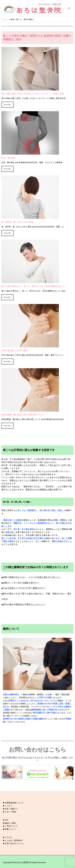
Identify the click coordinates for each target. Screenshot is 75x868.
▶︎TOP (5, 820)
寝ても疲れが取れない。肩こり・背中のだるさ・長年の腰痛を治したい (34, 286)
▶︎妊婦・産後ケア (10, 809)
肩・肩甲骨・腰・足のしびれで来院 (18, 222)
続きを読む (7, 105)
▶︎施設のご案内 (9, 823)
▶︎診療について (9, 829)
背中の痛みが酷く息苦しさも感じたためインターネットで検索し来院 (33, 94)
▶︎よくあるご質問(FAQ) (13, 840)
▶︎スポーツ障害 (9, 812)
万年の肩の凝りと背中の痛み (15, 350)
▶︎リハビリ (8, 806)
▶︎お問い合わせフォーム (13, 843)
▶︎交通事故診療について (13, 803)
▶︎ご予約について (10, 826)
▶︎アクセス (8, 837)
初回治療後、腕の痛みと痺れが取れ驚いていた (23, 415)
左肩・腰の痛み (8, 158)
